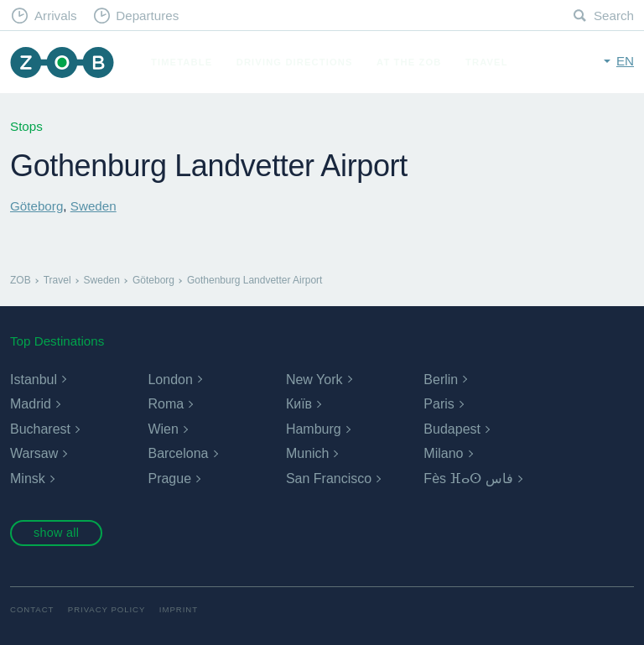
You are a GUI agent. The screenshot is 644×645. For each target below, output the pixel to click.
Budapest (452, 429)
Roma (166, 404)
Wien (163, 429)
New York (314, 380)
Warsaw (34, 453)
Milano (443, 453)
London (170, 380)
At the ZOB (409, 62)
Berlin (441, 380)
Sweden (93, 206)
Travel (487, 62)
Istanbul (34, 380)
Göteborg (36, 206)
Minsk (28, 479)
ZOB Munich (62, 62)
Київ (299, 404)
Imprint (179, 609)
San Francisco (329, 479)
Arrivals (56, 16)
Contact (32, 609)
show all (56, 533)
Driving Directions (295, 62)
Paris (439, 404)
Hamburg (314, 429)
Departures (147, 16)
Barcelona (178, 453)
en (625, 61)
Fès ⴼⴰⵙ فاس (468, 479)
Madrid (31, 404)
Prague (169, 479)
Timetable (182, 62)
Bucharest (40, 429)
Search (614, 16)
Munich (308, 453)
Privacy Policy (107, 609)
